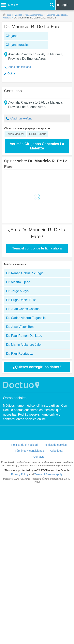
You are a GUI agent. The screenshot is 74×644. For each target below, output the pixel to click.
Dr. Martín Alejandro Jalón (24, 345)
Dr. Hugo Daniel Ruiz (21, 300)
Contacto (39, 457)
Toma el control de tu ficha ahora (37, 248)
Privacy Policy (20, 474)
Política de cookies (55, 445)
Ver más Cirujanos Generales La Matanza (37, 146)
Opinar (12, 73)
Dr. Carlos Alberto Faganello (26, 318)
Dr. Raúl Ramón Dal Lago (24, 336)
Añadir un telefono (20, 67)
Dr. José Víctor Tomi (20, 327)
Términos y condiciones (29, 451)
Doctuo (22, 385)
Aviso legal (56, 451)
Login (64, 5)
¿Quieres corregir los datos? (37, 367)
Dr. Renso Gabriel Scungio (25, 273)
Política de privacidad (25, 445)
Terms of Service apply (48, 474)
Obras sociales (15, 398)
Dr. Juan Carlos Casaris (23, 309)
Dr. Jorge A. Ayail (18, 291)
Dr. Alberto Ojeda (18, 282)
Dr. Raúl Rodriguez (19, 354)
